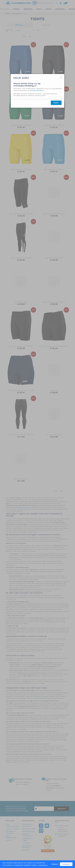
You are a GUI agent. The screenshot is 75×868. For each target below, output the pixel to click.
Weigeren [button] (55, 864)
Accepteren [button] (66, 864)
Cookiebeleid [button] (43, 865)
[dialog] (37, 434)
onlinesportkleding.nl (46, 103)
